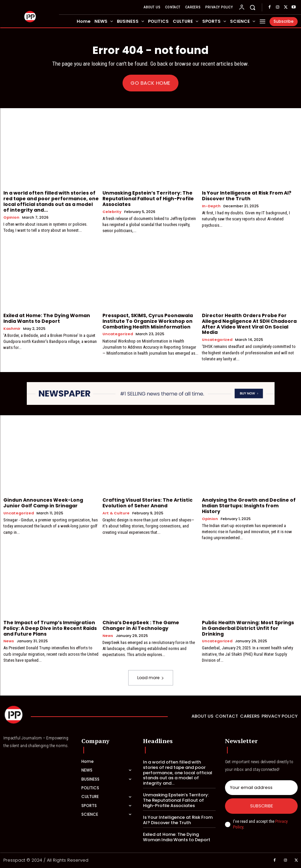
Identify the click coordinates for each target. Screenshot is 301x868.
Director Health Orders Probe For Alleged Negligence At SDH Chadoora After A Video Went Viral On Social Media (249, 324)
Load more (151, 678)
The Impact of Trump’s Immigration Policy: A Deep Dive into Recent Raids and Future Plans (50, 628)
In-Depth (211, 206)
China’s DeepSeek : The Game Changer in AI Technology (141, 625)
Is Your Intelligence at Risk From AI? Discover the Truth (247, 196)
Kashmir (12, 328)
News (9, 641)
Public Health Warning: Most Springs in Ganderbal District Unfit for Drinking (248, 628)
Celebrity (112, 211)
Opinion (11, 217)
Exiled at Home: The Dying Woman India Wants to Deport (47, 318)
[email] (261, 788)
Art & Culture (116, 513)
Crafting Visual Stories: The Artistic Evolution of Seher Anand (147, 503)
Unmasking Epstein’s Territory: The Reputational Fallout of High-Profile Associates (148, 199)
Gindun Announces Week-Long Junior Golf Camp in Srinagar (43, 503)
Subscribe (261, 806)
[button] (253, 7)
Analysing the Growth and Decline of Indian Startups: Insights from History (249, 506)
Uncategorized (118, 334)
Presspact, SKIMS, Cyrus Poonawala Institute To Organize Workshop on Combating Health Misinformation (148, 321)
